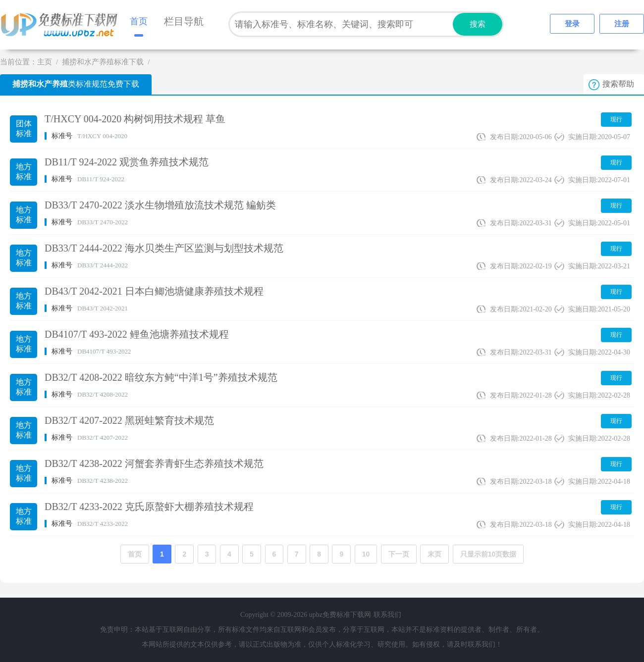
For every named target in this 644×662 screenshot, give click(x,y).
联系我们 (387, 615)
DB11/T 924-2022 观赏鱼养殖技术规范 (127, 162)
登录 (572, 24)
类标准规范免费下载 (76, 84)
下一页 (399, 554)
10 (366, 554)
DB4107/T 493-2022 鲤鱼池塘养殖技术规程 (137, 334)
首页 (139, 21)
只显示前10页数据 (488, 554)
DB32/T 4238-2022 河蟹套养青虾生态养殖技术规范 (154, 463)
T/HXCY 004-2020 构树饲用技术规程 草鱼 (135, 119)
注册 (622, 24)
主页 (45, 62)
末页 (434, 554)
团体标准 (24, 128)
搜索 (478, 24)
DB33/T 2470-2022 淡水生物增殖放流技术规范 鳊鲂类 (160, 205)
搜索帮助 (618, 84)
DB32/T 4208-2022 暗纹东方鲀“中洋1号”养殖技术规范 (161, 377)
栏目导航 (184, 21)
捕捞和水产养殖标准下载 (103, 62)
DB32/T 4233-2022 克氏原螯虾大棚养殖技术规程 (149, 507)
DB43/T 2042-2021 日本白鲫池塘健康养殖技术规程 (154, 291)
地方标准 (24, 172)
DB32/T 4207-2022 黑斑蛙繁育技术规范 (129, 420)
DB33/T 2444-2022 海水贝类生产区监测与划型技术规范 (164, 248)
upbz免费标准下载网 (62, 25)
